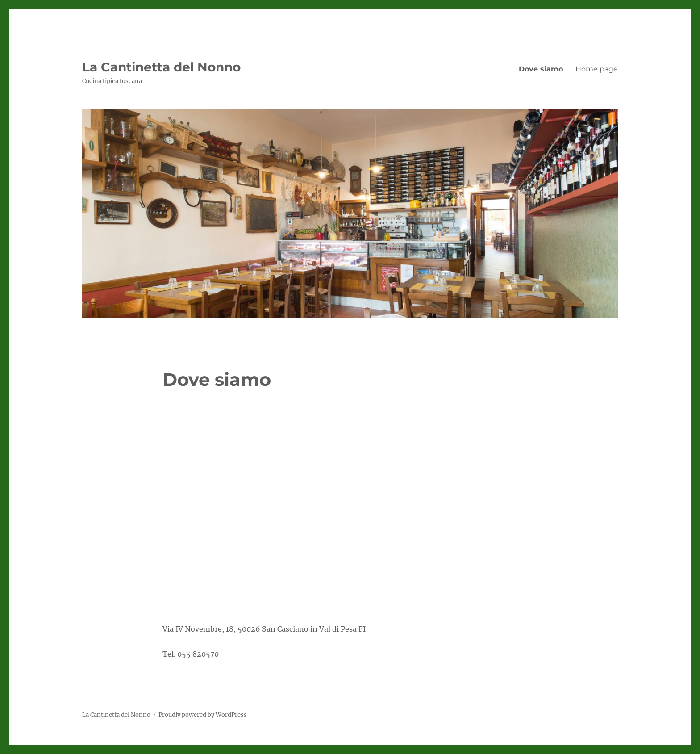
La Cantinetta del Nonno (161, 67)
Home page (597, 69)
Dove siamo (541, 69)
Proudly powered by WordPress (203, 715)
